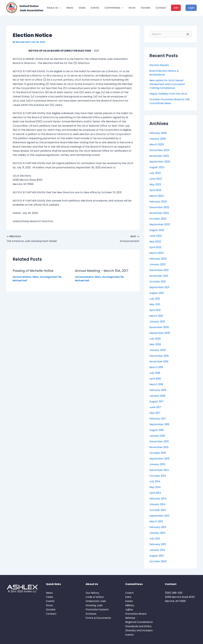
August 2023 (157, 167)
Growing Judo (94, 605)
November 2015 (159, 447)
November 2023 (159, 156)
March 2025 (157, 144)
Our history (93, 593)
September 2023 (160, 162)
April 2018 (155, 379)
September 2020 (160, 333)
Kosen (129, 601)
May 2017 (155, 413)
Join (176, 8)
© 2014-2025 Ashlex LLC (22, 591)
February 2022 (158, 259)
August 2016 (157, 430)
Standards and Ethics (138, 626)
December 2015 (159, 441)
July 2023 (155, 173)
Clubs (82, 8)
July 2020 (155, 339)
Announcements (22, 277)
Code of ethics (95, 597)
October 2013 (158, 510)
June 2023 (156, 179)
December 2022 (159, 207)
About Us (54, 8)
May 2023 (155, 184)
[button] (60, 8)
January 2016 (157, 436)
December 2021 (159, 270)
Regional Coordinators (139, 622)
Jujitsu (129, 609)
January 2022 (158, 264)
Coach (129, 593)
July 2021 (155, 299)
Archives (91, 614)
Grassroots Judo (96, 601)
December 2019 (159, 356)
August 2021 (157, 293)
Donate (146, 8)
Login (191, 8)
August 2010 (157, 556)
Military (130, 605)
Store (132, 8)
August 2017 (157, 401)
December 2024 (160, 150)
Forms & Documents (98, 618)
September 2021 (160, 287)
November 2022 (159, 213)
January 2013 (157, 533)
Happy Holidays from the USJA (168, 94)
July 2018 (155, 373)
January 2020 (158, 350)
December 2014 (159, 470)
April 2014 (155, 493)
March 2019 (156, 367)
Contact (161, 8)
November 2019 (159, 362)
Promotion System (97, 609)
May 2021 (155, 304)
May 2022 (155, 242)
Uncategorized (49, 277)
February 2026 (158, 133)
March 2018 (156, 384)
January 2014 (158, 504)
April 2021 (155, 310)
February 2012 (158, 544)
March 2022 (157, 253)
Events (95, 8)
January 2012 (157, 550)
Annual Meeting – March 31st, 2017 (102, 271)
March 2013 (156, 521)
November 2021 (159, 276)
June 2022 (156, 236)
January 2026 (158, 139)
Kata (128, 597)
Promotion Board (136, 614)
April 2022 (156, 247)
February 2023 (158, 202)
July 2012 (155, 539)
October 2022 (158, 219)
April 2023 (156, 190)
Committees (114, 8)
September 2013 (160, 516)
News (70, 8)
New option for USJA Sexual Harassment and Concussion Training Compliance (167, 84)
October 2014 (158, 476)
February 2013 (158, 527)
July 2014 (155, 481)
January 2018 (157, 396)
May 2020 (155, 344)
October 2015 (158, 453)
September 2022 (160, 224)
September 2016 (160, 424)
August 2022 (157, 230)
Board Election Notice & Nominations (164, 73)
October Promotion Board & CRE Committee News (170, 101)
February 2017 (158, 419)
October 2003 (158, 561)
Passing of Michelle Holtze (33, 271)
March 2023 (157, 196)
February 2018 (158, 390)
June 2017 (155, 407)
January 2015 (157, 464)
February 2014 (158, 499)
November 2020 (159, 327)
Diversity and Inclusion (139, 630)
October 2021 (158, 282)
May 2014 (155, 487)
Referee (130, 618)
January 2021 (157, 322)
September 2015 (160, 459)
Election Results (159, 65)
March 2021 (156, 316)
